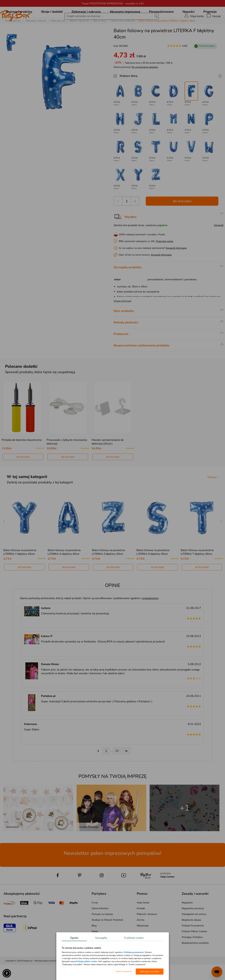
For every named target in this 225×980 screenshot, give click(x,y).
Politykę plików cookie (86, 961)
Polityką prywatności (134, 952)
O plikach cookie (134, 938)
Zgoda (74, 938)
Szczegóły (101, 938)
